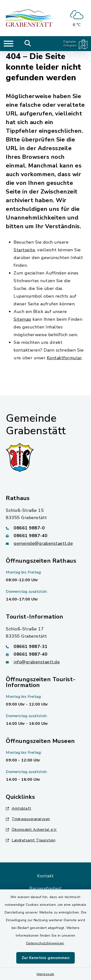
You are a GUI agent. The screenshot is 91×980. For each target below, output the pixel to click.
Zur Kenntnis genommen (46, 958)
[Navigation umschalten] (8, 44)
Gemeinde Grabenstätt (36, 425)
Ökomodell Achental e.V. (31, 830)
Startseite (24, 250)
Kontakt (45, 876)
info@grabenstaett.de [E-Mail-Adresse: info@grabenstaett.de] (37, 662)
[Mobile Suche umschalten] (28, 44)
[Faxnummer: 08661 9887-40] (45, 536)
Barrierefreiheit (45, 888)
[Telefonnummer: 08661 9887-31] (45, 647)
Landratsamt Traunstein (31, 840)
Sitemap (22, 319)
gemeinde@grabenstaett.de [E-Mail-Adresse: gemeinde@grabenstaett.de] (43, 543)
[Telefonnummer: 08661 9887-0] (45, 528)
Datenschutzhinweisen (45, 943)
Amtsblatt (19, 808)
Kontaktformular (64, 358)
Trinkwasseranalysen (28, 819)
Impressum (45, 974)
